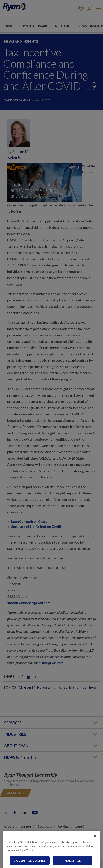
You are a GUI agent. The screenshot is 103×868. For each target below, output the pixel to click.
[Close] (95, 843)
